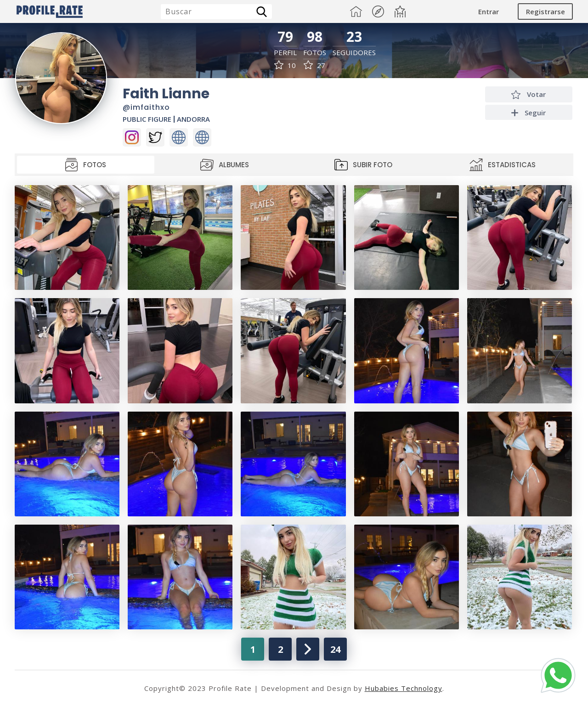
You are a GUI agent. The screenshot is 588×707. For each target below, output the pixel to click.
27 (314, 65)
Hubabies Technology (404, 688)
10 (285, 65)
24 (335, 649)
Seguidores (354, 53)
